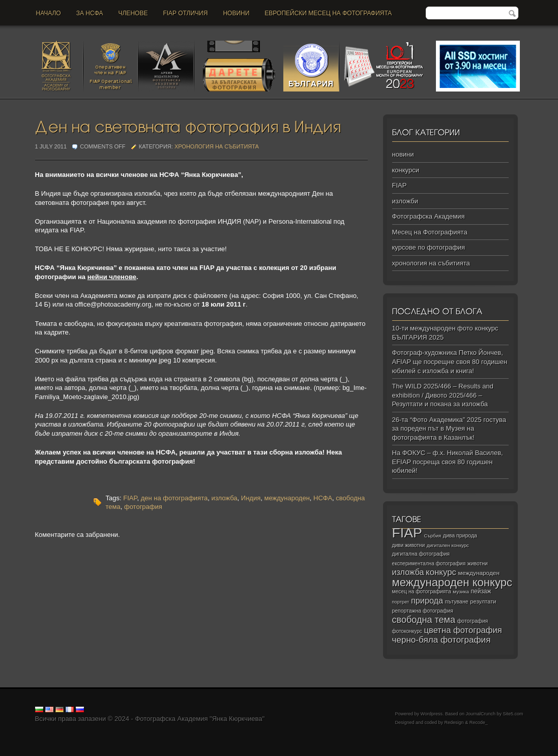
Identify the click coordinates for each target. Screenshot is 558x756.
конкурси (406, 170)
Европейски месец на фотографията (328, 13)
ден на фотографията (174, 498)
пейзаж (481, 591)
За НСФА (90, 13)
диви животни (409, 545)
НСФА (323, 498)
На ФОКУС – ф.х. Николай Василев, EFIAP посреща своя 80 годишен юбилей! (448, 462)
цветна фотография (463, 630)
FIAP (130, 498)
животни (478, 564)
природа (427, 600)
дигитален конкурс (448, 545)
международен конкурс (452, 582)
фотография (143, 507)
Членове (133, 13)
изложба (224, 498)
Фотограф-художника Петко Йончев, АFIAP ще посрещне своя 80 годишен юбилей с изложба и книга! (450, 361)
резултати (483, 601)
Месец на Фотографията (430, 232)
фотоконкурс (407, 631)
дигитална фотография (421, 554)
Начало (49, 13)
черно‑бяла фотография (442, 640)
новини (236, 13)
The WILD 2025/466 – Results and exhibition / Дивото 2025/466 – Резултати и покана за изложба (443, 395)
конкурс (441, 572)
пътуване (457, 601)
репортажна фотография (423, 611)
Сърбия (432, 536)
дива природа (460, 535)
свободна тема (424, 620)
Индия (251, 498)
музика (461, 592)
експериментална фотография (429, 564)
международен (287, 498)
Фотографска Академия (429, 216)
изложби (405, 201)
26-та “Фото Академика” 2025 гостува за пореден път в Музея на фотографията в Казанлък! (449, 429)
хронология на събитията (217, 146)
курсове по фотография (429, 247)
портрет (401, 602)
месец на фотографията (422, 592)
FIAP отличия (185, 13)
